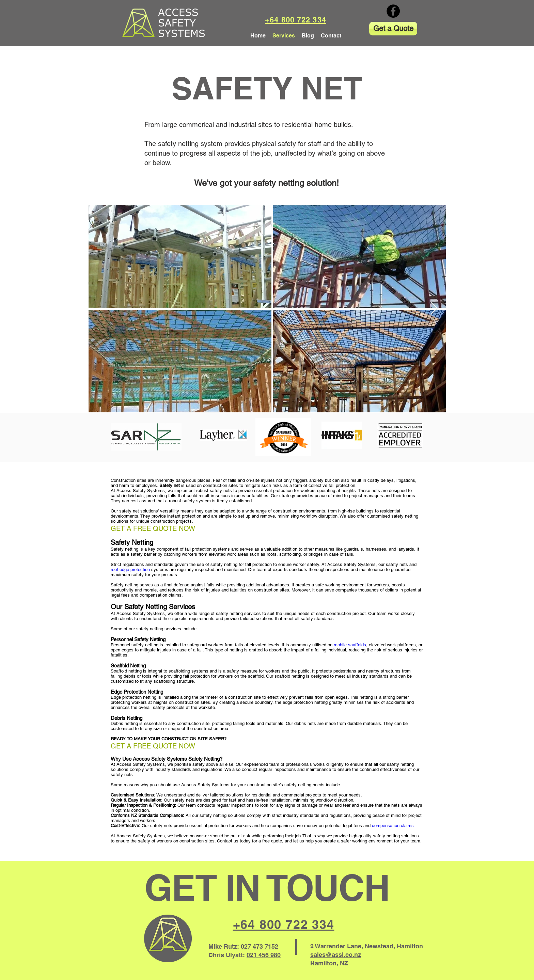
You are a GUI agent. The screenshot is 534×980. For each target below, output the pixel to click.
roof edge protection (130, 570)
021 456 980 (264, 955)
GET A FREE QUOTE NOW (153, 528)
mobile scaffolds (350, 645)
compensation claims (393, 826)
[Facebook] (393, 11)
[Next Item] (434, 309)
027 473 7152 (260, 946)
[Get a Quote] (393, 29)
